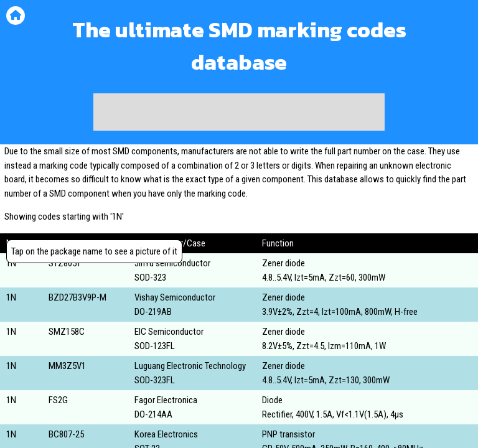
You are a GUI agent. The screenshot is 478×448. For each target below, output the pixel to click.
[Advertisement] (239, 112)
